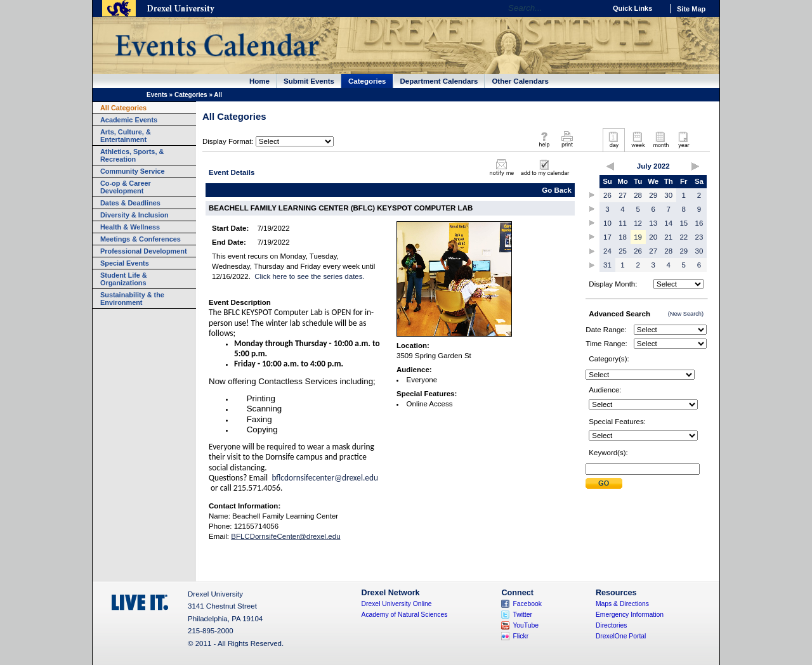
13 (653, 223)
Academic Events (129, 120)
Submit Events (309, 81)
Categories (367, 81)
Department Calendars (439, 81)
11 (623, 223)
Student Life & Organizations (124, 279)
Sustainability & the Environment (132, 299)
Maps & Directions (622, 604)
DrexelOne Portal (621, 636)
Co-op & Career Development (126, 187)
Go (593, 8)
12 (638, 223)
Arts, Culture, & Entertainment (126, 136)
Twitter (522, 615)
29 (653, 195)
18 (623, 237)
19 (638, 237)
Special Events (125, 263)
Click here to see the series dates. (309, 276)
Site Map (691, 9)
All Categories (123, 108)
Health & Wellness (130, 227)
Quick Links (632, 8)
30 (668, 195)
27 (623, 195)
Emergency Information (630, 615)
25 (623, 251)
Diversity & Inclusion (134, 215)
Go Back (557, 190)
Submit (604, 483)
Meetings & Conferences (141, 239)
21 (668, 237)
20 (653, 237)
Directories (612, 625)
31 (607, 265)
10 (607, 223)
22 (684, 237)
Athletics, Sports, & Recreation (132, 155)
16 (699, 223)
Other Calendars (520, 81)
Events (157, 95)
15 (684, 223)
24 (607, 251)
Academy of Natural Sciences (405, 615)
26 (607, 195)
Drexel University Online (397, 604)
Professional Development (144, 251)
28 (638, 195)
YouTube (526, 625)
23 (699, 237)
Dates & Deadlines (130, 203)
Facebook (527, 604)
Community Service (133, 171)
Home (259, 81)
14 (668, 223)
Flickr (521, 636)
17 (607, 237)
